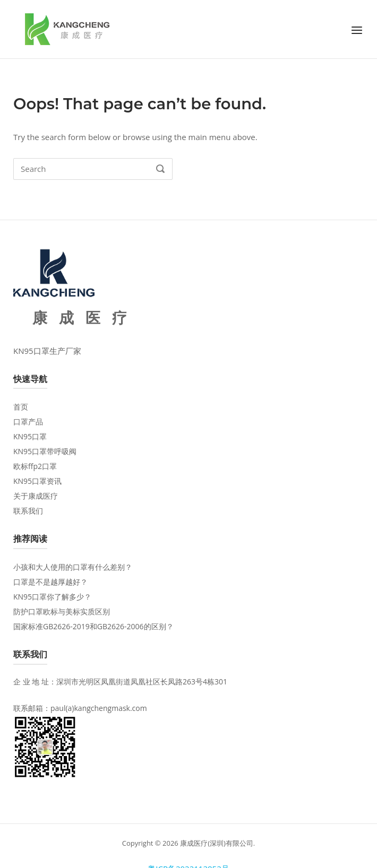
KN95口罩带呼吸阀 (45, 451)
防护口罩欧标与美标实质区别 (62, 611)
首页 (21, 407)
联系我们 (28, 511)
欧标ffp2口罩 (35, 466)
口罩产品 (28, 422)
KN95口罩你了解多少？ (52, 597)
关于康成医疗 (36, 496)
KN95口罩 (30, 436)
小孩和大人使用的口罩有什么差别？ (73, 567)
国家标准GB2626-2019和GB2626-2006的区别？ (93, 626)
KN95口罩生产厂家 (47, 351)
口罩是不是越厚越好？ (50, 582)
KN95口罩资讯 (37, 481)
